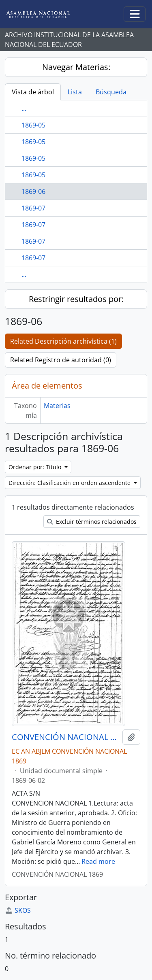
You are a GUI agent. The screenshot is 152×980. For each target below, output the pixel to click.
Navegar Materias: (76, 67)
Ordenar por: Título (36, 467)
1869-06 (33, 191)
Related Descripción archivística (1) (63, 341)
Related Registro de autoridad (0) (61, 360)
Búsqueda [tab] (111, 92)
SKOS (18, 910)
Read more (98, 861)
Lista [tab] (75, 92)
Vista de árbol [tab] (33, 92)
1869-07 (33, 208)
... (24, 108)
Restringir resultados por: (76, 299)
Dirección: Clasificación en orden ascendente (70, 483)
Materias (57, 406)
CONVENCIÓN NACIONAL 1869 (65, 737)
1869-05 (33, 125)
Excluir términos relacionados (92, 522)
